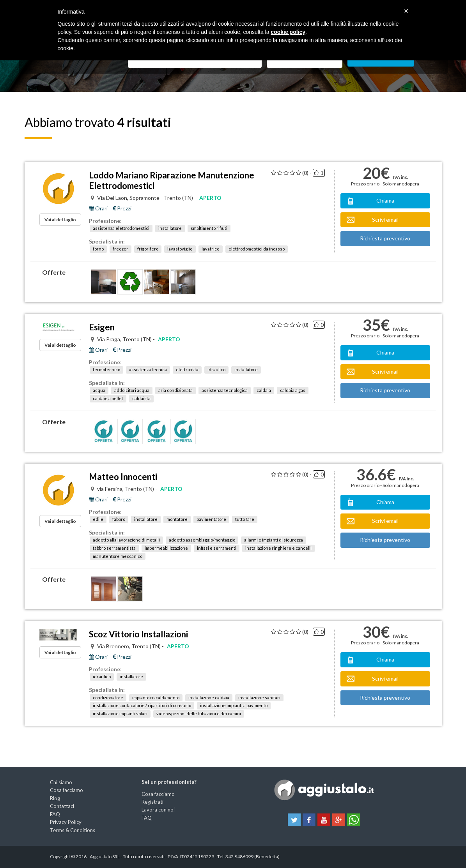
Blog (55, 798)
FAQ (55, 814)
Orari (98, 208)
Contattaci (62, 806)
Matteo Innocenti (123, 477)
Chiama (385, 200)
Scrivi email (385, 220)
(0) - (307, 173)
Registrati (152, 802)
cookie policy (288, 32)
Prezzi (122, 208)
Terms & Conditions (73, 830)
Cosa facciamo (66, 790)
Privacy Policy (66, 822)
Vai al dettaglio (60, 220)
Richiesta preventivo (385, 238)
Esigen (102, 327)
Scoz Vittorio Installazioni (138, 634)
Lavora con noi (158, 810)
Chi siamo (61, 782)
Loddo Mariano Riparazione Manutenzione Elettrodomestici (172, 180)
